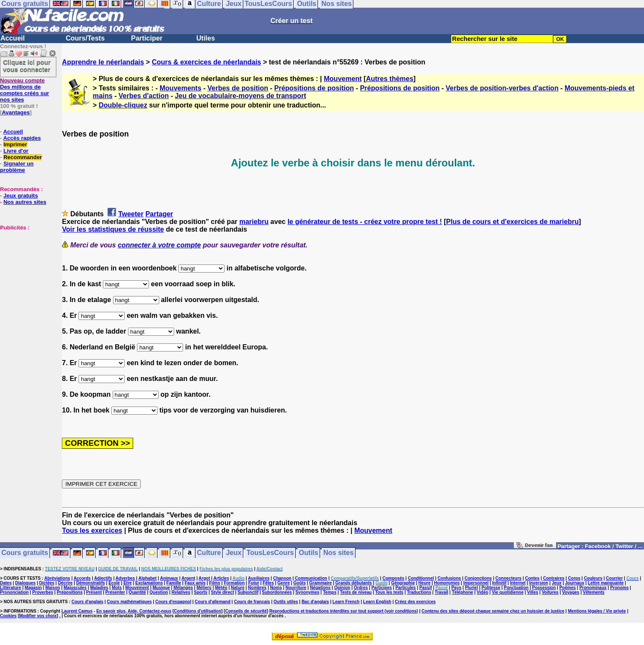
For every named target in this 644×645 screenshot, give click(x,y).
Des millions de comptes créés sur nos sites (25, 90)
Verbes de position (238, 88)
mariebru (254, 222)
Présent (94, 592)
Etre (127, 583)
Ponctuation (516, 588)
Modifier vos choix (38, 616)
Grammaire (321, 583)
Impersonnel (476, 583)
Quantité (137, 592)
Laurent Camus (77, 611)
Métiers (204, 588)
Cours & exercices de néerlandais (207, 62)
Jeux (233, 553)
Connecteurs (508, 578)
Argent (188, 578)
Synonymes (307, 592)
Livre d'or (16, 151)
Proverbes (43, 592)
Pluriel (471, 588)
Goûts (299, 583)
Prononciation (14, 592)
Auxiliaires (259, 578)
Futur (254, 583)
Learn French (346, 602)
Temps (330, 592)
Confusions (449, 578)
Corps (574, 578)
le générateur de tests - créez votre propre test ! (365, 222)
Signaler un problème (17, 167)
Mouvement (343, 79)
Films (215, 583)
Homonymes (447, 583)
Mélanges (183, 588)
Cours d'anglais (88, 602)
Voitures (550, 592)
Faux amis (195, 583)
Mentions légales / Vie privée (597, 611)
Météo (221, 588)
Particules (405, 588)
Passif (426, 588)
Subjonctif (248, 592)
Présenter (115, 592)
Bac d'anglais (315, 602)
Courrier (614, 578)
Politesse (491, 588)
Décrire (65, 583)
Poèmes (568, 588)
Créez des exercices (415, 602)
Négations (320, 588)
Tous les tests (389, 592)
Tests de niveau (356, 592)
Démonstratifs (91, 583)
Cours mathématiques (130, 602)
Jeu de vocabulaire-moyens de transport (241, 96)
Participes (382, 588)
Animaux (169, 578)
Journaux (575, 583)
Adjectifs (103, 578)
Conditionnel (421, 578)
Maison (52, 588)
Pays (456, 588)
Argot (204, 578)
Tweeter (131, 214)
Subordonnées (277, 592)
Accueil (13, 38)
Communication (311, 578)
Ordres (361, 588)
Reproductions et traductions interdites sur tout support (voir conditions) (344, 611)
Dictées (47, 583)
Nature (238, 588)
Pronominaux (593, 588)
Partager (159, 214)
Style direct (222, 592)
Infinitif (499, 583)
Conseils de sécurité (246, 611)
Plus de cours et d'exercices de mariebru (512, 222)
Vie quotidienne (507, 592)
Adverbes (125, 578)
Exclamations (149, 583)
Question (159, 592)
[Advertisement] (26, 273)
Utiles (206, 38)
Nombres (257, 588)
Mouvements (181, 88)
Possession (544, 588)
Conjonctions (478, 578)
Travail (442, 592)
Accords (82, 578)
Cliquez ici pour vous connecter (27, 66)
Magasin (33, 588)
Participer (147, 38)
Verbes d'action (144, 96)
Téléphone (463, 592)
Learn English (377, 602)
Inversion (539, 583)
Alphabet (147, 578)
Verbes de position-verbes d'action (502, 88)
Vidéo (482, 592)
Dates (6, 583)
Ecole (114, 583)
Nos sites (339, 553)
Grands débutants (354, 583)
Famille (174, 583)
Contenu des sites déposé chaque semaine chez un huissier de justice (493, 611)
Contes (532, 578)
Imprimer (15, 144)
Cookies (8, 616)
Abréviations (57, 578)
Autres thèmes (389, 79)
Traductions (419, 592)
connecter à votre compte (159, 245)
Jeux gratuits (21, 196)
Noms (276, 588)
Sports (201, 592)
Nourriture (296, 588)
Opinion (342, 588)
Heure (424, 583)
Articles (221, 578)
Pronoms (619, 588)
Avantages (16, 112)
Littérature (10, 588)
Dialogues (26, 583)
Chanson (282, 578)
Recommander (23, 157)
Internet (518, 583)
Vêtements (594, 592)
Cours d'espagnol (173, 602)
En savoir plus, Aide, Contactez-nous (134, 611)
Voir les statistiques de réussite (113, 229)
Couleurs (593, 578)
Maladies (99, 588)
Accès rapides (22, 138)
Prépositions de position (314, 88)
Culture (209, 553)
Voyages (571, 592)
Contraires (554, 578)
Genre (284, 583)
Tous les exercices (92, 530)
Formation (234, 583)
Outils (308, 553)
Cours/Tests (85, 38)
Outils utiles (286, 602)
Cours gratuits (25, 553)
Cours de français (252, 602)
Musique (162, 588)
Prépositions (70, 592)
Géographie (403, 583)
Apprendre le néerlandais (103, 62)
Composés (393, 578)
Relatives (181, 592)
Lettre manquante (606, 583)
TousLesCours (270, 553)
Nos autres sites (25, 202)
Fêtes (268, 583)
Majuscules (75, 588)
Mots (117, 588)
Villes (533, 592)
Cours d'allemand (213, 602)
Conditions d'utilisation (198, 611)
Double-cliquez (123, 105)
